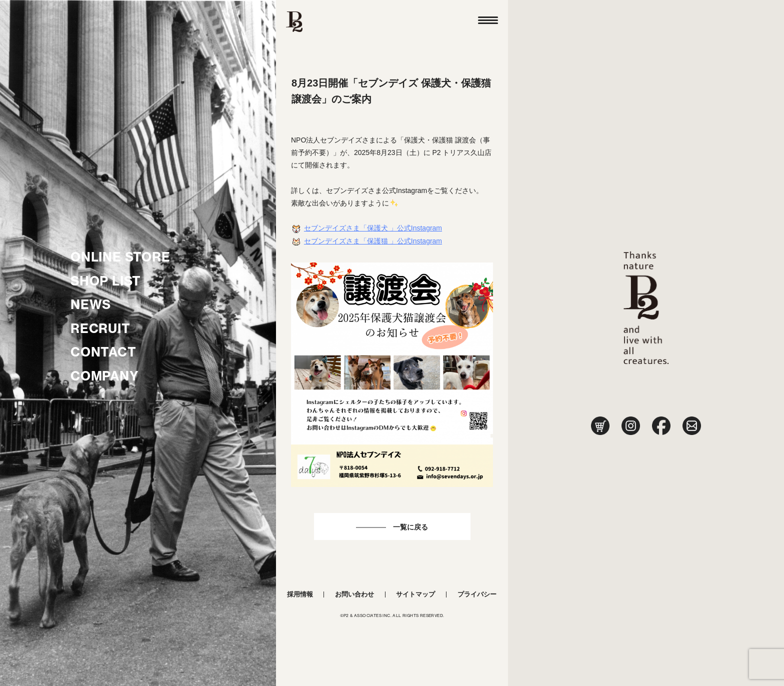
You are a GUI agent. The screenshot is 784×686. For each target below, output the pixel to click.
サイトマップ (415, 594)
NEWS (91, 304)
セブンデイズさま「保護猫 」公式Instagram (373, 241)
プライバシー (477, 594)
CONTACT (103, 352)
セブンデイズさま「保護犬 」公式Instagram (373, 228)
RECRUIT (100, 328)
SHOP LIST (106, 281)
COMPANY (105, 376)
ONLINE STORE (120, 257)
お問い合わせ (354, 594)
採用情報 (300, 594)
